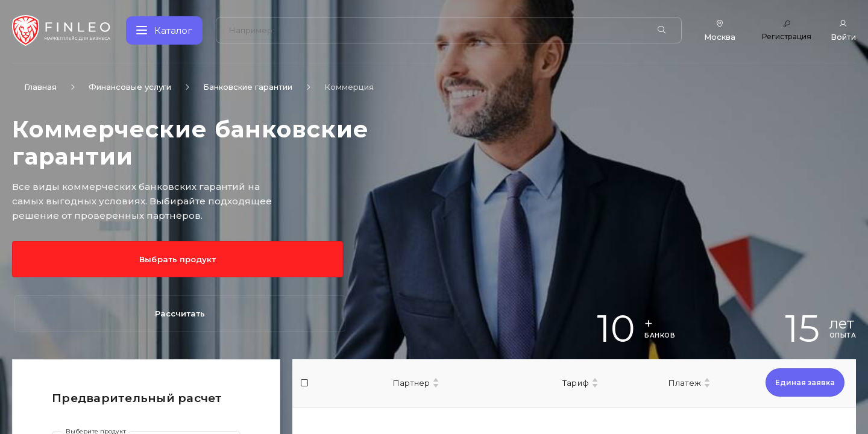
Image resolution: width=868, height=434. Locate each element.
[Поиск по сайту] (436, 30)
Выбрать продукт (66, 259)
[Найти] (663, 30)
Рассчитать (188, 259)
